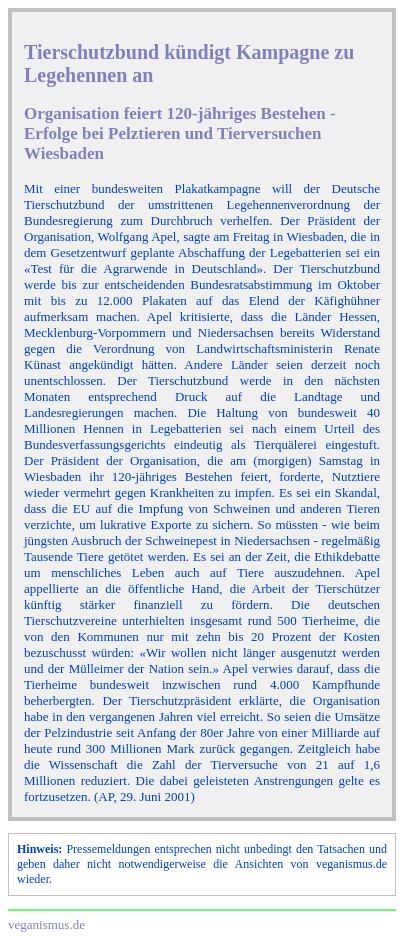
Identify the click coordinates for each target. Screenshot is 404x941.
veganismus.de (46, 924)
